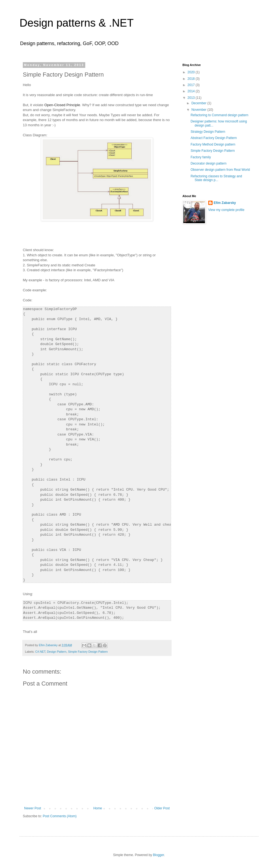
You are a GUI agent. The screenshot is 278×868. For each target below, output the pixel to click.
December (199, 103)
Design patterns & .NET (77, 23)
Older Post (162, 808)
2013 (192, 98)
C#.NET (40, 652)
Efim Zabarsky (225, 203)
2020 (192, 72)
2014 (192, 91)
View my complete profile (226, 210)
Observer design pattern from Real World (220, 170)
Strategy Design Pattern (208, 132)
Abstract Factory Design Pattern (214, 138)
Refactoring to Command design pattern (219, 115)
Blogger (158, 855)
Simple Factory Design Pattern (88, 652)
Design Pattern (57, 652)
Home (98, 808)
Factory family (201, 157)
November (199, 110)
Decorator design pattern (208, 163)
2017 (192, 85)
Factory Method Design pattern (213, 144)
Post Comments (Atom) (60, 816)
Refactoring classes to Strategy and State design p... (216, 178)
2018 (192, 79)
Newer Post (33, 808)
